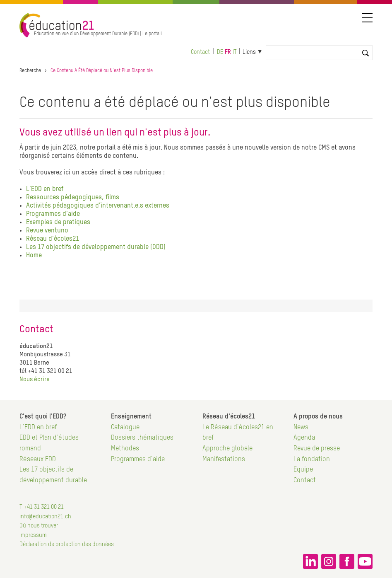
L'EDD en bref (45, 189)
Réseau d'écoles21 (53, 239)
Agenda (304, 438)
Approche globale (227, 449)
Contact (200, 52)
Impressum (33, 535)
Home (34, 256)
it (235, 52)
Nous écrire (35, 379)
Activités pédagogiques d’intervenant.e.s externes (98, 206)
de (220, 52)
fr (228, 52)
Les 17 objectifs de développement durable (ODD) (96, 247)
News (301, 428)
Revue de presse (317, 449)
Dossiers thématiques (142, 438)
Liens (249, 52)
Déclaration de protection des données (67, 544)
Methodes (125, 449)
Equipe (303, 470)
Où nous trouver (39, 526)
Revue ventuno (47, 231)
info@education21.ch (45, 517)
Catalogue (125, 428)
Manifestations (224, 459)
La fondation (312, 459)
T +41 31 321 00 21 (42, 507)
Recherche (30, 71)
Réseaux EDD (38, 459)
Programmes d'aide (53, 214)
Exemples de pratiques (58, 222)
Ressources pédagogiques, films (73, 198)
